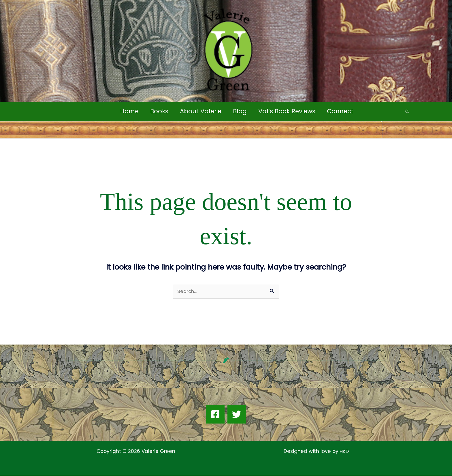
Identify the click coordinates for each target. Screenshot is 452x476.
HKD (344, 451)
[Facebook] (215, 415)
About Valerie (200, 111)
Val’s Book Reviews (288, 111)
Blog (240, 111)
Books (158, 111)
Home (128, 111)
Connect (342, 111)
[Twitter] (237, 415)
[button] (407, 112)
